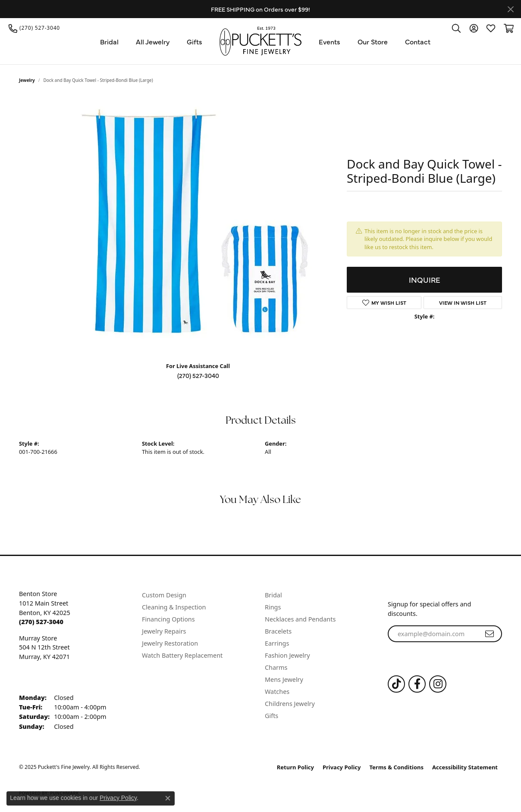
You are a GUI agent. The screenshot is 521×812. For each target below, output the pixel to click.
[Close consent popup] (168, 798)
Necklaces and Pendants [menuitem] (300, 619)
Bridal (109, 41)
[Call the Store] (41, 622)
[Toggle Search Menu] (456, 28)
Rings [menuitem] (273, 607)
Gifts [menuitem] (271, 716)
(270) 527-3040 (198, 375)
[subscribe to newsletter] (490, 634)
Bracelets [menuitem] (278, 631)
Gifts (195, 41)
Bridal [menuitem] (273, 595)
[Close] (510, 9)
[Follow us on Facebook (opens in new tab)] (417, 684)
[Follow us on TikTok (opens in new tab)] (396, 684)
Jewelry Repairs (164, 631)
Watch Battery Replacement (182, 655)
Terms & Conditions (397, 767)
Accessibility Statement (465, 767)
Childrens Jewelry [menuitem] (290, 704)
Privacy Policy (342, 767)
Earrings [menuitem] (277, 643)
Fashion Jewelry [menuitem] (287, 655)
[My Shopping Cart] (508, 28)
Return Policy (295, 767)
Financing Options (168, 619)
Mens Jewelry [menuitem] (284, 679)
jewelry (27, 80)
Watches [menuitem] (277, 692)
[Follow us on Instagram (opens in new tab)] (438, 684)
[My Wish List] (491, 28)
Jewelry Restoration (170, 643)
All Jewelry (153, 41)
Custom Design (164, 595)
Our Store (373, 41)
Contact (418, 41)
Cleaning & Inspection (174, 607)
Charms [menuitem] (276, 667)
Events (330, 41)
